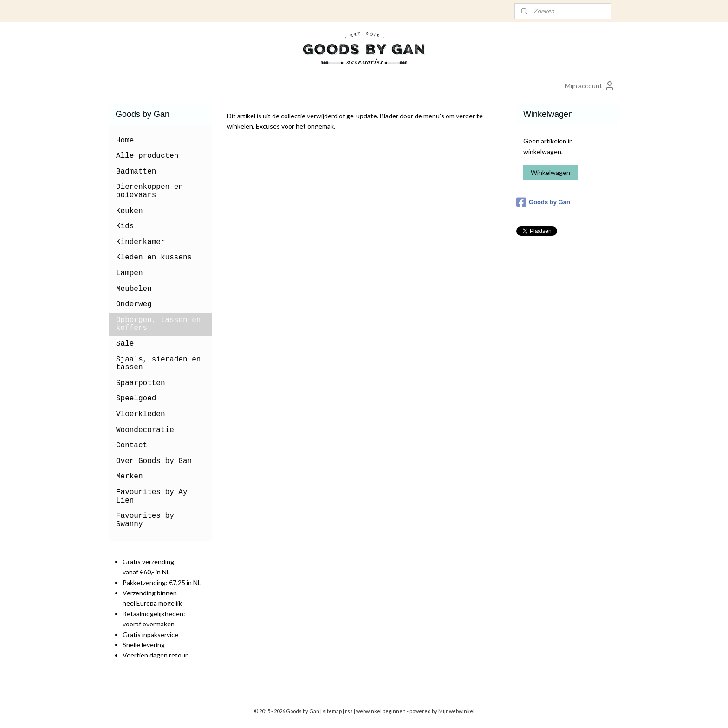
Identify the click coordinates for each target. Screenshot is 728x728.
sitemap (332, 711)
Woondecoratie (145, 430)
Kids (125, 226)
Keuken (130, 211)
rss (349, 711)
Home (125, 141)
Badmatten (136, 172)
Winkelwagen (550, 172)
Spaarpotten (141, 383)
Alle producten (147, 156)
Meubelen (134, 289)
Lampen (130, 273)
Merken (130, 477)
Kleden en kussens (154, 258)
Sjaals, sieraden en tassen (158, 364)
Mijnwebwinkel (456, 711)
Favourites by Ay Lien (152, 496)
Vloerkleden (141, 414)
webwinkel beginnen (381, 711)
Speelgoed (136, 399)
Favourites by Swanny (145, 520)
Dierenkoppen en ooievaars (149, 191)
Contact (132, 445)
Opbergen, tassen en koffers (158, 324)
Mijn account (590, 86)
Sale (125, 344)
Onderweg (134, 304)
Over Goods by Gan (154, 461)
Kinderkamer (141, 242)
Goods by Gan (543, 202)
